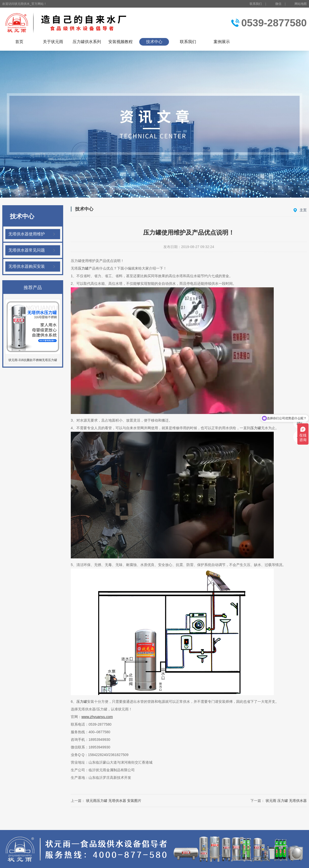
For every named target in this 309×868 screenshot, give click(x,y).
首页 (19, 42)
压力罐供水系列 (87, 42)
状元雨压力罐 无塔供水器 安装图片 (114, 801)
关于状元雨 (53, 42)
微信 (275, 4)
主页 (303, 210)
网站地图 (301, 4)
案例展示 (222, 42)
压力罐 (83, 268)
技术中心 (154, 42)
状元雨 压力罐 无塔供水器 (286, 801)
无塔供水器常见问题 (27, 250)
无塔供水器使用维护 (27, 234)
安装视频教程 (121, 42)
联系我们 (256, 4)
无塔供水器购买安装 (27, 266)
